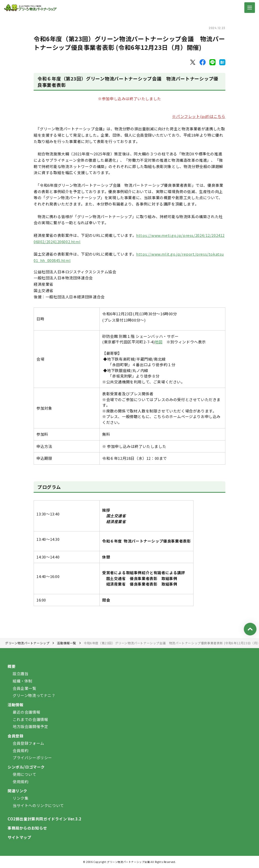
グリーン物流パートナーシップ (27, 643)
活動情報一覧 (67, 643)
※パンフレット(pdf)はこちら (199, 116)
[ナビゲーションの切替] (250, 8)
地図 (158, 342)
